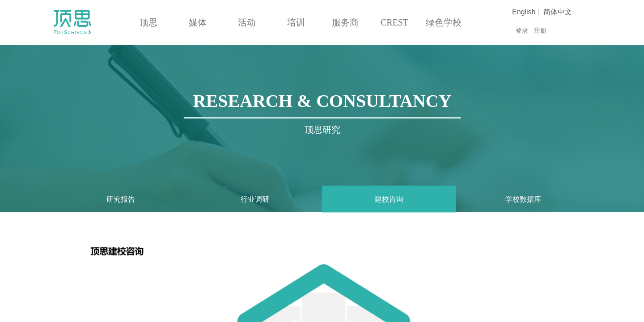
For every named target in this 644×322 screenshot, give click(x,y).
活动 (247, 22)
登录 (522, 31)
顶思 (148, 22)
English (524, 12)
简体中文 (558, 12)
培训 (296, 22)
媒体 (198, 22)
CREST (394, 22)
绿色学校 (444, 22)
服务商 (345, 22)
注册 (540, 31)
